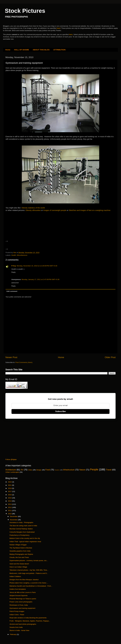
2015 (10, 498)
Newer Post (11, 357)
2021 (10, 485)
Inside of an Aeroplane (18, 589)
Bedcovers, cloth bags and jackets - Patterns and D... (29, 573)
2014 (10, 501)
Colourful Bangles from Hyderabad (22, 532)
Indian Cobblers (15, 576)
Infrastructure (69, 470)
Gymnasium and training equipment (22, 608)
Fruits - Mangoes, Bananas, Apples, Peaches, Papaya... (30, 621)
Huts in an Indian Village (18, 567)
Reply (13, 272)
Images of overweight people (55, 210)
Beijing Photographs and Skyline (21, 554)
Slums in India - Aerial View (19, 630)
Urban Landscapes (12, 472)
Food (48, 470)
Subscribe (60, 411)
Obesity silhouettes (33, 210)
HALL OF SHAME (21, 50)
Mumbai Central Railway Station (21, 529)
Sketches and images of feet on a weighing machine (90, 210)
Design (39, 470)
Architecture (11, 470)
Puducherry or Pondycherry (19, 535)
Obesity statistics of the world (33, 208)
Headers (57, 470)
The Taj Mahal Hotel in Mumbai (21, 548)
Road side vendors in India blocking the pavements (28, 618)
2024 (10, 482)
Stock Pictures (25, 11)
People (94, 469)
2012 (10, 507)
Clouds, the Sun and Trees (19, 557)
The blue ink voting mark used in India (23, 526)
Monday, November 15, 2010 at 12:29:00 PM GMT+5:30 (37, 266)
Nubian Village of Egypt (18, 545)
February (13, 634)
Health (14, 255)
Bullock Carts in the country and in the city (25, 538)
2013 (10, 504)
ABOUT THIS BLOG (41, 50)
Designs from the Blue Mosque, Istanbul (24, 580)
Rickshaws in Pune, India (19, 605)
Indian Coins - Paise (17, 615)
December (14, 516)
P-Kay (14, 266)
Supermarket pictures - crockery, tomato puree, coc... (29, 561)
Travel (109, 470)
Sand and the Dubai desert (19, 564)
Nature (82, 470)
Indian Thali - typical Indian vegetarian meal (25, 542)
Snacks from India (16, 627)
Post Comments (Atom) (24, 362)
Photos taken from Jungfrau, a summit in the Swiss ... (29, 583)
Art (22, 470)
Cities (30, 470)
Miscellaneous (22, 255)
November (14, 520)
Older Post (110, 357)
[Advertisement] (26, 227)
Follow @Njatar (11, 459)
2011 (10, 511)
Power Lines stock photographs (21, 602)
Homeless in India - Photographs (21, 522)
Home (8, 50)
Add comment (12, 291)
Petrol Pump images (17, 611)
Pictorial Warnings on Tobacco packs (23, 599)
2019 (10, 488)
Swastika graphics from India (20, 551)
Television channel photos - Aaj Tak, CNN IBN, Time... (29, 570)
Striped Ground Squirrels (19, 596)
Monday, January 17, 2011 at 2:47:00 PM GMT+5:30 (40, 279)
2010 (10, 514)
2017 (10, 491)
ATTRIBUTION (59, 50)
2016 (10, 495)
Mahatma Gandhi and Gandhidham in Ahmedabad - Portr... (31, 586)
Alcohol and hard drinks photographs (23, 624)
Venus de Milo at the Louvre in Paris (23, 592)
